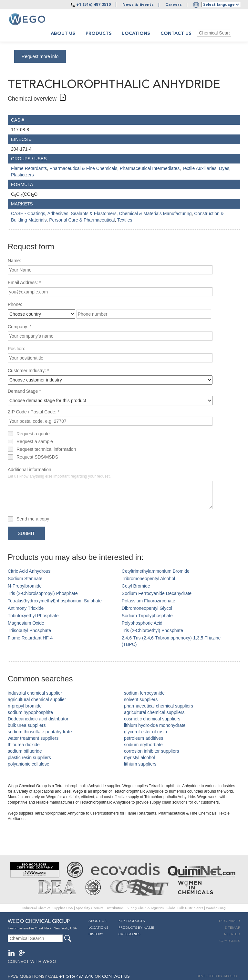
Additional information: (59, 473)
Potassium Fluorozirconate (149, 601)
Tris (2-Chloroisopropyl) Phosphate (43, 593)
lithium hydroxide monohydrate (155, 725)
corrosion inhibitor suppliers (151, 751)
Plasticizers (22, 175)
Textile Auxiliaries (199, 168)
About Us (97, 921)
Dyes (224, 168)
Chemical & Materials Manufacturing (155, 213)
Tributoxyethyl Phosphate (33, 616)
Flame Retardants (29, 168)
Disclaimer (229, 921)
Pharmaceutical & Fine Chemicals (83, 168)
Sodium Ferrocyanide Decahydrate (157, 593)
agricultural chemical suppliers (154, 712)
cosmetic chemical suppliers (152, 719)
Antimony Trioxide (26, 608)
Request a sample (35, 441)
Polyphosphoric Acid (142, 623)
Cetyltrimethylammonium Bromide (156, 571)
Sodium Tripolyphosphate (147, 616)
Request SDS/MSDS (37, 457)
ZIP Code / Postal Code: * (34, 412)
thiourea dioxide (24, 745)
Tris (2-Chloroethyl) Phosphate (152, 630)
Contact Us (176, 34)
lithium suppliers (140, 764)
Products (99, 34)
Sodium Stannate (25, 579)
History (96, 934)
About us (63, 34)
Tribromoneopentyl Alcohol (148, 579)
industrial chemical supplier (35, 693)
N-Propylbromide (25, 586)
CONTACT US (116, 977)
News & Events (138, 5)
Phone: (15, 304)
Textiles (125, 220)
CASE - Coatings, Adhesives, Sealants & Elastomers (64, 213)
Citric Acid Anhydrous (29, 571)
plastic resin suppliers (29, 757)
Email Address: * (24, 282)
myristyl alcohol (139, 757)
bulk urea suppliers (27, 725)
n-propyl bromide (25, 706)
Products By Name (136, 928)
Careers (174, 5)
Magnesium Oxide (26, 623)
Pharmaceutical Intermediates (150, 168)
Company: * (20, 327)
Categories (129, 934)
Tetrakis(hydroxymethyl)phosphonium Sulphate (55, 601)
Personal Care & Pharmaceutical (82, 220)
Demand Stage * (24, 391)
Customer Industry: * (28, 371)
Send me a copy (33, 519)
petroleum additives (144, 738)
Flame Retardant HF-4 (30, 638)
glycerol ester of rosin (145, 732)
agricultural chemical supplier (37, 699)
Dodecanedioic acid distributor (38, 719)
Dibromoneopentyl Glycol (147, 608)
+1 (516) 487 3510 (93, 5)
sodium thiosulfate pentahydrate (40, 732)
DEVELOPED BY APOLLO (217, 976)
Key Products (132, 921)
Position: (16, 349)
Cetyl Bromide (136, 586)
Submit (26, 533)
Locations (136, 34)
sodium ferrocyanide (144, 693)
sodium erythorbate (143, 745)
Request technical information (46, 449)
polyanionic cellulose (28, 764)
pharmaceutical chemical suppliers (159, 706)
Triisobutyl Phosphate (29, 630)
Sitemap (232, 928)
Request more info (40, 56)
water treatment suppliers (33, 738)
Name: (14, 261)
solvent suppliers (141, 699)
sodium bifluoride (25, 751)
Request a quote (33, 434)
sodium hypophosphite (30, 712)
